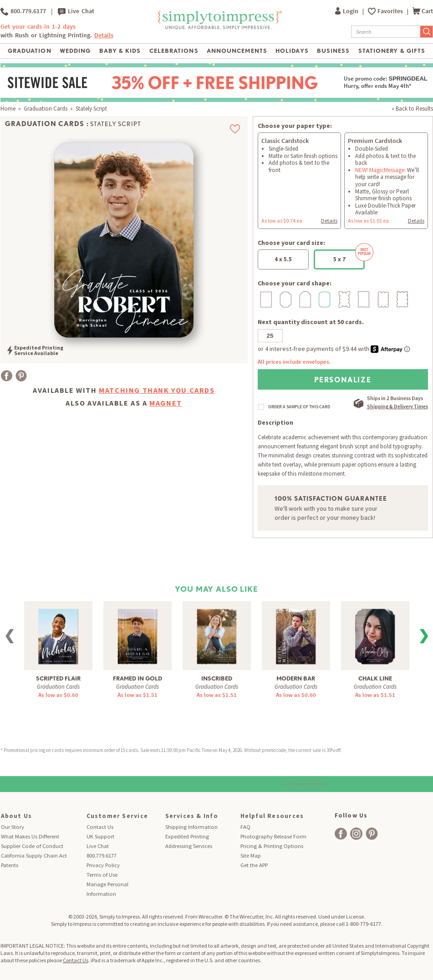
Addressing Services (189, 846)
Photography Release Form (273, 836)
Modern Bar (296, 678)
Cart (423, 11)
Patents (10, 865)
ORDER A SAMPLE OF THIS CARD (299, 407)
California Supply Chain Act (34, 856)
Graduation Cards (46, 109)
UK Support (100, 836)
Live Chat (76, 11)
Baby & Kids (120, 51)
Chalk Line (375, 678)
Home (8, 109)
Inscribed (217, 678)
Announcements (237, 51)
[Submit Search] (427, 32)
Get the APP (254, 865)
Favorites (391, 11)
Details (104, 35)
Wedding (75, 51)
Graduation (29, 51)
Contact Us (100, 827)
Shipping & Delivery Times (397, 406)
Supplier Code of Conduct (32, 846)
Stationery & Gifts (392, 51)
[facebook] (341, 834)
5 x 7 (349, 256)
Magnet (166, 403)
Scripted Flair (58, 678)
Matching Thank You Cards (157, 390)
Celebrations (174, 51)
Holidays (292, 51)
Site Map (251, 856)
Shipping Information (191, 827)
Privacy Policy (103, 865)
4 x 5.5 (283, 259)
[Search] (386, 32)
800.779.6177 (23, 11)
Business (333, 51)
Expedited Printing (187, 836)
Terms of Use (102, 875)
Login (347, 11)
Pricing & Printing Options (272, 846)
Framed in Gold (138, 678)
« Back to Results (412, 109)
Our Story (13, 827)
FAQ (245, 827)
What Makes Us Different (30, 836)
